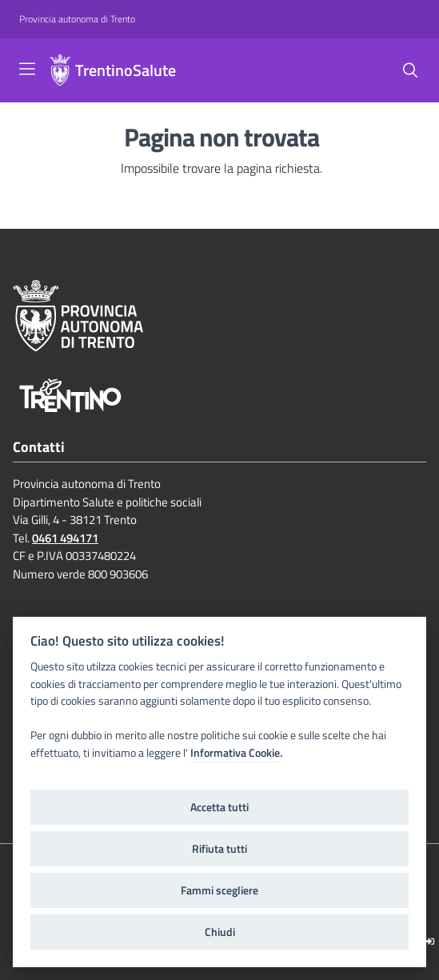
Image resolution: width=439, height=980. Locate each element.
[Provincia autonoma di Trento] (77, 20)
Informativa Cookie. (236, 753)
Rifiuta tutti (219, 849)
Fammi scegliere (219, 890)
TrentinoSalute (126, 70)
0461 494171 (65, 538)
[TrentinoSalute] (60, 70)
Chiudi (220, 932)
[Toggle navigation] (27, 69)
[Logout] (430, 941)
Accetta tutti (219, 807)
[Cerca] (410, 70)
